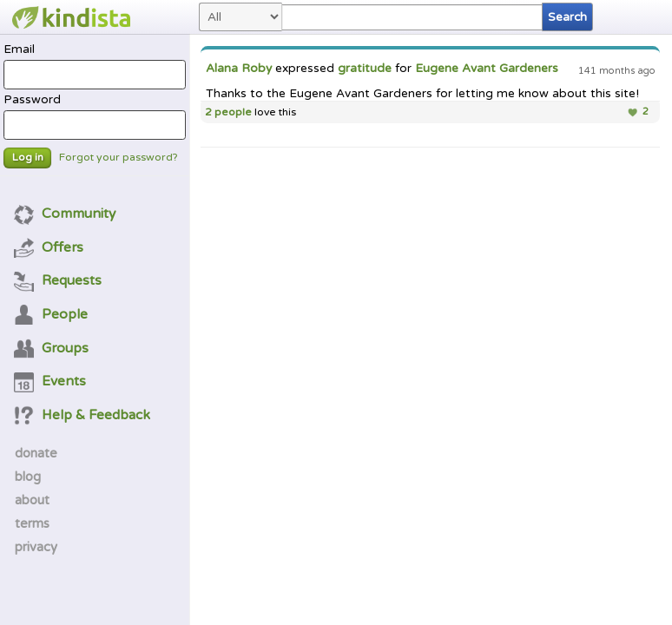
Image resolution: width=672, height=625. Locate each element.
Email (94, 66)
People (51, 314)
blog (28, 477)
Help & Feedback (82, 415)
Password (94, 116)
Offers (49, 247)
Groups (52, 348)
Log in (28, 158)
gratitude (365, 69)
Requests (58, 280)
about (32, 500)
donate (36, 453)
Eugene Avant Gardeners (487, 69)
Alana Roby (239, 69)
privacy (36, 547)
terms (32, 523)
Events (50, 381)
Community (65, 214)
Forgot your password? (119, 158)
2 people (228, 112)
